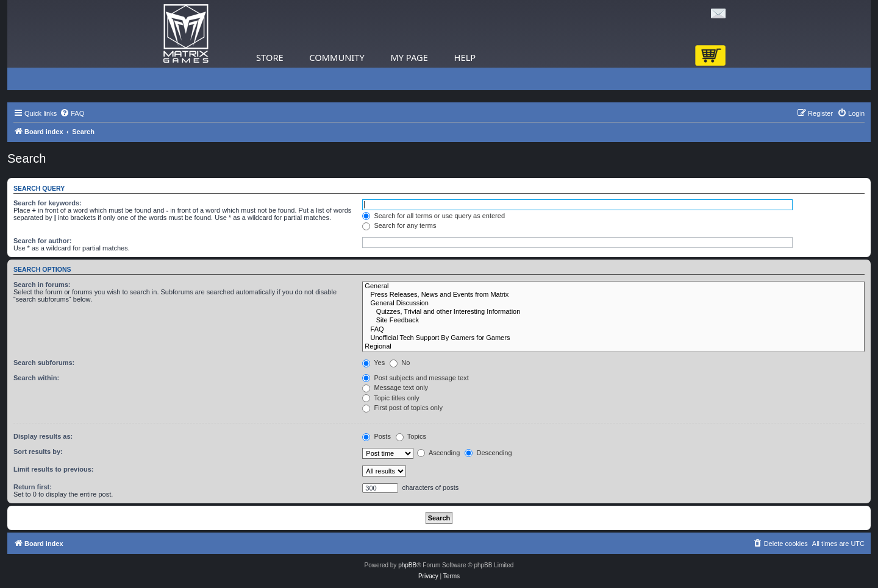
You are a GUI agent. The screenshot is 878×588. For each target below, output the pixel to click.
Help (465, 57)
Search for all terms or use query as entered (434, 216)
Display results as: (43, 436)
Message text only (395, 388)
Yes (373, 363)
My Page (409, 57)
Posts (377, 436)
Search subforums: (44, 363)
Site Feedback (613, 321)
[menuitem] (72, 113)
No (400, 363)
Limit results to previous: (53, 469)
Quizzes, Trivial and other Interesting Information (613, 312)
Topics (411, 436)
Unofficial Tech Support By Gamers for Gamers (613, 338)
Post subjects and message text (415, 378)
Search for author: (42, 241)
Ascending (438, 453)
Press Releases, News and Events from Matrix (613, 295)
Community (337, 57)
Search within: (36, 378)
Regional (613, 347)
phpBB (407, 565)
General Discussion (613, 303)
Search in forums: (42, 285)
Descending (488, 453)
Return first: (33, 487)
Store (270, 57)
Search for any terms (399, 225)
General (613, 286)
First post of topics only (402, 408)
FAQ (613, 330)
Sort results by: (38, 452)
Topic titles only (391, 398)
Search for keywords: (48, 203)
